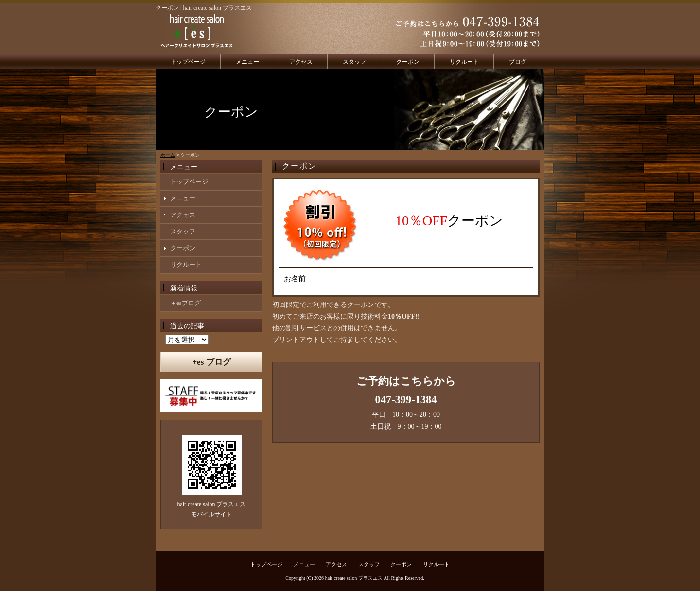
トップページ (188, 62)
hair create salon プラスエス (354, 578)
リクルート (464, 62)
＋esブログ (185, 303)
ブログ (518, 62)
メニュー (247, 62)
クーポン (408, 62)
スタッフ (354, 62)
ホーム (168, 155)
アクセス (301, 62)
